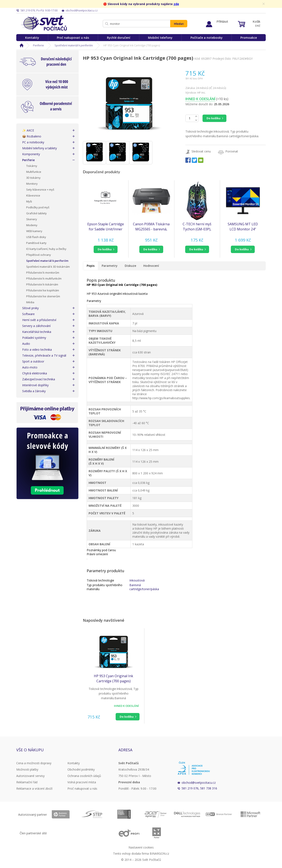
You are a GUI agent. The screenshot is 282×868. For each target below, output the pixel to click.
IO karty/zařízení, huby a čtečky (46, 249)
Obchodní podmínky (81, 769)
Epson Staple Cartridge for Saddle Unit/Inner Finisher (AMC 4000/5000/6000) (106, 227)
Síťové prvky (30, 308)
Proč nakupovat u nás (73, 38)
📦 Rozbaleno (32, 136)
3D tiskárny (33, 178)
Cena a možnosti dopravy (34, 763)
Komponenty (31, 154)
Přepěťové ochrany (39, 255)
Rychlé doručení (119, 38)
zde (176, 4)
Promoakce (249, 38)
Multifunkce (34, 172)
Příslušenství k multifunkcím (44, 278)
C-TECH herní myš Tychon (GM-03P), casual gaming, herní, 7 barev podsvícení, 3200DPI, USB (197, 227)
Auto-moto (30, 367)
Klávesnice (33, 195)
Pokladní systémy (34, 338)
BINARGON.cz (159, 853)
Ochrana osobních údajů (84, 776)
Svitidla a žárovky (34, 391)
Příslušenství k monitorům (43, 273)
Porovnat (232, 151)
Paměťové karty (36, 243)
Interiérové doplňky (35, 385)
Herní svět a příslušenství (39, 320)
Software (28, 314)
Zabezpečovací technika (39, 379)
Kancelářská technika (37, 332)
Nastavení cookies (141, 847)
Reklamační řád (27, 782)
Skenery (32, 219)
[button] (106, 249)
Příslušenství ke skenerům (43, 296)
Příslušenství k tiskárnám (42, 284)
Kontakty (32, 38)
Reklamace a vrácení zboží (34, 788)
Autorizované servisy (30, 776)
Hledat (179, 24)
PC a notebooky (33, 142)
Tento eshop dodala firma (131, 853)
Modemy (32, 225)
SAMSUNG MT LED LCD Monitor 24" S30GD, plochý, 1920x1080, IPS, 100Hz (243, 227)
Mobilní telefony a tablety (40, 148)
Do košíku (214, 118)
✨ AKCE (28, 130)
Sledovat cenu (201, 151)
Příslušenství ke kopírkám (43, 290)
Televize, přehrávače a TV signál (44, 355)
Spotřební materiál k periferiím (74, 45)
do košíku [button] (105, 249)
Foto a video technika (37, 350)
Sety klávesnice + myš (40, 190)
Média (30, 302)
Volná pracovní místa (82, 782)
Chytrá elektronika (35, 373)
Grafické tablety (36, 213)
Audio (26, 344)
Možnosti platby (27, 769)
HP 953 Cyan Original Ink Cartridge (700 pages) (114, 678)
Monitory (32, 184)
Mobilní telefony (160, 38)
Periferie (38, 45)
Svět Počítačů (44, 23)
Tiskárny (32, 166)
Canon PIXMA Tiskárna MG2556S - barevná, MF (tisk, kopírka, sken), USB (151, 227)
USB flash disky (36, 237)
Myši (29, 201)
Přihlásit (222, 21)
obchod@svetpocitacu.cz (199, 783)
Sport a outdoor (33, 361)
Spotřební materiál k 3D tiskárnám (48, 267)
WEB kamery (34, 231)
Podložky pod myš (38, 207)
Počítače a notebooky (207, 38)
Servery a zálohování (36, 326)
